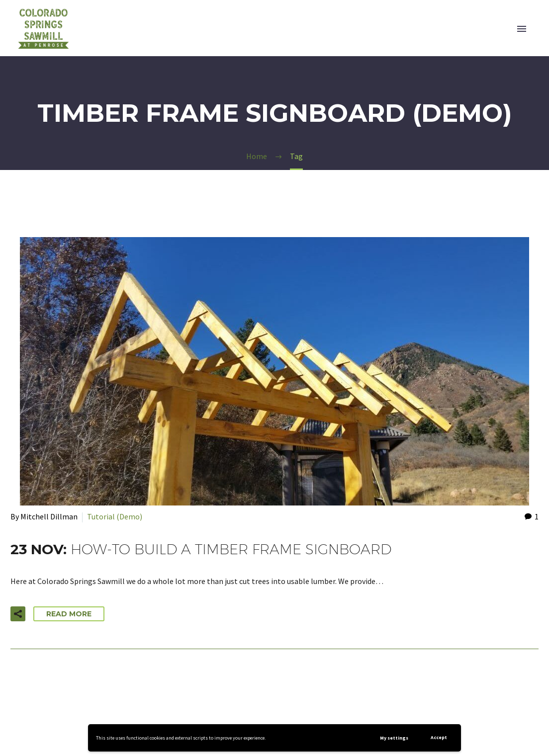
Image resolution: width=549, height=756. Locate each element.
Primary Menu (522, 29)
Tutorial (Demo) (115, 516)
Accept (439, 737)
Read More (69, 614)
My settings (394, 738)
